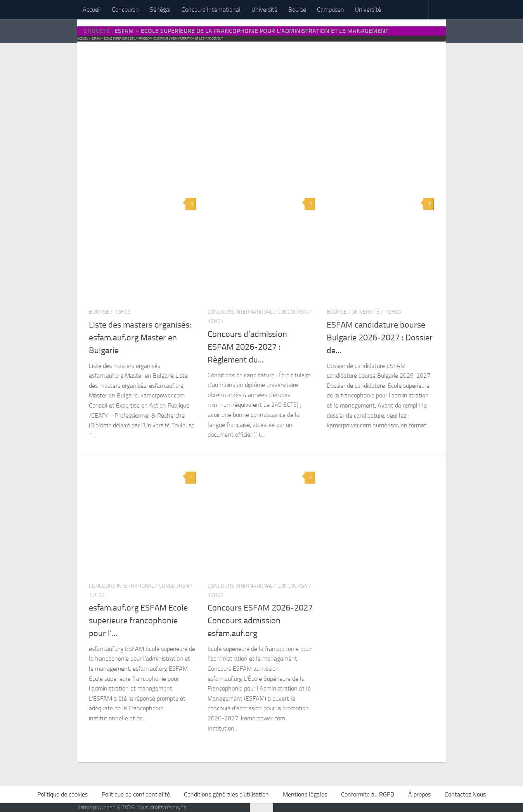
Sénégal (160, 10)
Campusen (331, 10)
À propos (419, 794)
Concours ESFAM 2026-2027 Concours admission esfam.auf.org (260, 620)
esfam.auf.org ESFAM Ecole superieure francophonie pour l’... (138, 620)
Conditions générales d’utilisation (226, 794)
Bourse (297, 10)
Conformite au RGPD (368, 794)
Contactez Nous (465, 794)
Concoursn (125, 10)
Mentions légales (305, 794)
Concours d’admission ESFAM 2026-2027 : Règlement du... (247, 347)
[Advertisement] (261, 109)
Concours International (211, 10)
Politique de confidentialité (136, 794)
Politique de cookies (62, 794)
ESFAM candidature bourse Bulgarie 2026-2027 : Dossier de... (380, 337)
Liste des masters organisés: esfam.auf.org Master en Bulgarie (140, 337)
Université (264, 10)
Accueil (92, 10)
